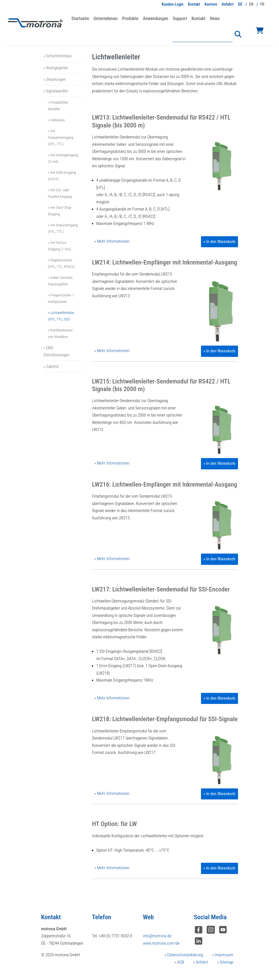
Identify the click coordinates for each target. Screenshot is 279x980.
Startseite (80, 19)
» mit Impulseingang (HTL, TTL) (63, 228)
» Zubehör (51, 367)
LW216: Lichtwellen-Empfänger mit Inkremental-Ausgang (165, 484)
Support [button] (180, 19)
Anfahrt (228, 4)
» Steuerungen (55, 79)
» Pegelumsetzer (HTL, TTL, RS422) (61, 263)
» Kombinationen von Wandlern (60, 333)
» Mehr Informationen (112, 241)
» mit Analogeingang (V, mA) (63, 158)
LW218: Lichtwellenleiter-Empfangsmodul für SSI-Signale (165, 719)
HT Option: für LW (115, 824)
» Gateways (57, 120)
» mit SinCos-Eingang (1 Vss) (60, 246)
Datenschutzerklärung (185, 955)
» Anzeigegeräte (56, 68)
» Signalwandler (56, 91)
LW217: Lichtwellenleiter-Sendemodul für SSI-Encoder (161, 589)
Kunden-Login (173, 4)
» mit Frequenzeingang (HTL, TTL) (61, 137)
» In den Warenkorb (219, 242)
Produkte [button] (130, 19)
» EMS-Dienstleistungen (57, 351)
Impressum (223, 955)
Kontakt (194, 4)
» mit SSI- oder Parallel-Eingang (60, 193)
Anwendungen (155, 19)
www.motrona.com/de (161, 943)
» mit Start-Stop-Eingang (60, 211)
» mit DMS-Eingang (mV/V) (62, 176)
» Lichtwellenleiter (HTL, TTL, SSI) (61, 316)
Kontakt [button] (198, 19)
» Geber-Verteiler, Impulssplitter (61, 281)
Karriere (211, 4)
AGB (180, 962)
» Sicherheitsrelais (58, 56)
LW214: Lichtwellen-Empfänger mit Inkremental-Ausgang (165, 262)
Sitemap (226, 962)
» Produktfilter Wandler (58, 106)
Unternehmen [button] (106, 19)
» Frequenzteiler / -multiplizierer (62, 298)
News (215, 19)
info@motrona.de (157, 936)
